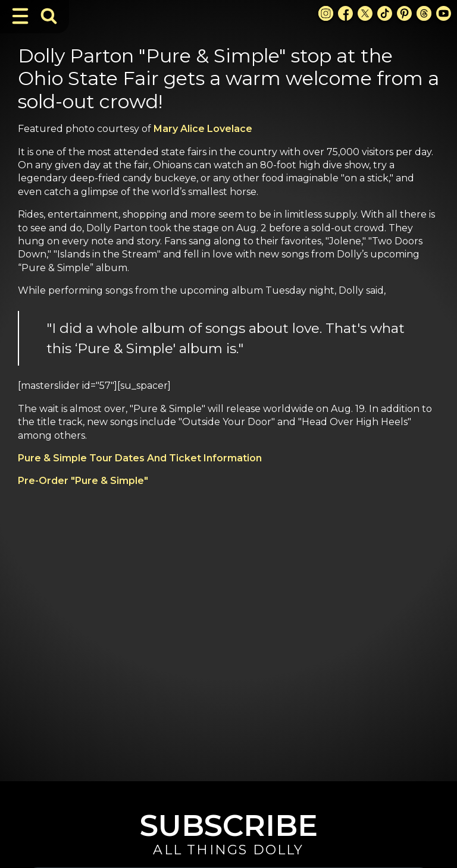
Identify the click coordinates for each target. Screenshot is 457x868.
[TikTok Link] (385, 13)
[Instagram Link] (326, 13)
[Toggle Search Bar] (49, 16)
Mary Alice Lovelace (203, 129)
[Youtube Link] (444, 13)
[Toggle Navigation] (20, 16)
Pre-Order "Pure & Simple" (83, 481)
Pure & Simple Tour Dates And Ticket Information (140, 458)
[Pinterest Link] (404, 13)
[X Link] (365, 13)
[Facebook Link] (345, 13)
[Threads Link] (424, 13)
